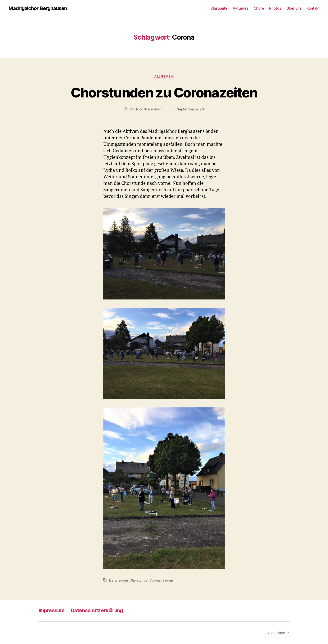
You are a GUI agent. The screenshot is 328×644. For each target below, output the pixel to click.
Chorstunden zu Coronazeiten (164, 93)
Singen (168, 580)
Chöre (259, 8)
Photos (275, 8)
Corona (155, 580)
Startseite (219, 8)
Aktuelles (241, 8)
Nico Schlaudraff (149, 109)
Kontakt (313, 8)
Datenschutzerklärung (97, 610)
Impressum (51, 610)
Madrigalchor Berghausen (38, 8)
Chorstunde (138, 580)
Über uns (294, 8)
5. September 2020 (189, 109)
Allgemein (164, 76)
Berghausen (118, 580)
